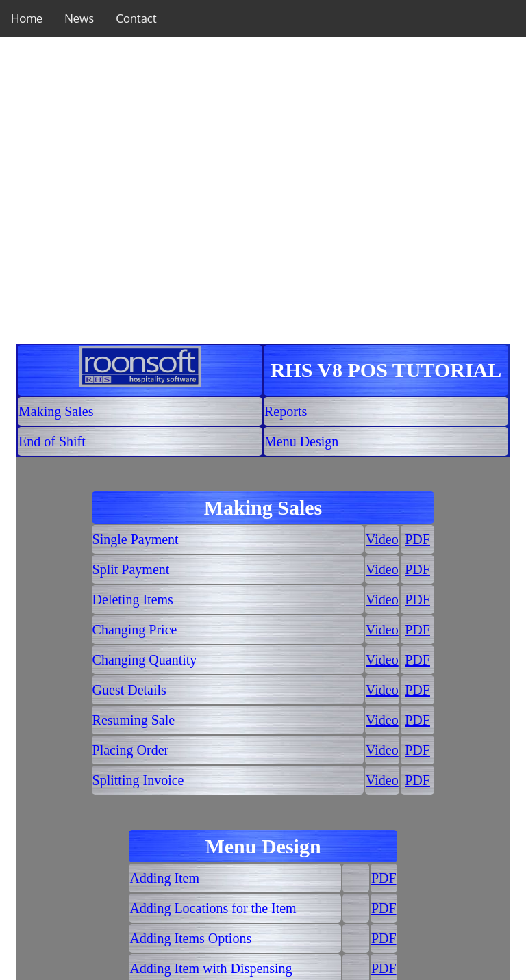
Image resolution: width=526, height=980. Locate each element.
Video (382, 539)
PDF (417, 539)
